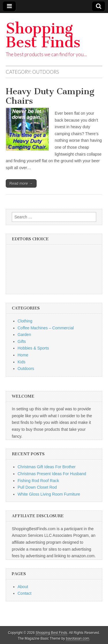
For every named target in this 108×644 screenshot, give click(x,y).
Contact (24, 593)
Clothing (25, 321)
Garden (24, 335)
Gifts (22, 341)
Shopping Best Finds (43, 35)
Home (23, 355)
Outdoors (26, 369)
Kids (21, 362)
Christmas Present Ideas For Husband (52, 474)
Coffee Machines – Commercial (46, 328)
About (23, 587)
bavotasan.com (78, 639)
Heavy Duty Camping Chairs (50, 96)
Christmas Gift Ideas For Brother (47, 467)
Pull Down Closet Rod (37, 487)
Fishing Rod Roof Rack (38, 481)
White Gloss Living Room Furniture (49, 494)
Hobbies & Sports (33, 348)
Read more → (21, 183)
